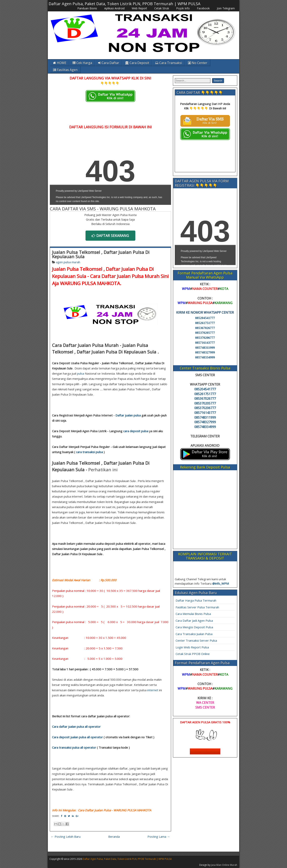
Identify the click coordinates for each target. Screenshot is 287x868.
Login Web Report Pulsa (192, 647)
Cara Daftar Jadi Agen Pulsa (194, 621)
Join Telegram (226, 8)
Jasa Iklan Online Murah (224, 865)
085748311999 (205, 348)
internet (153, 690)
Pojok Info (183, 8)
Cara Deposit (137, 63)
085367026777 (205, 328)
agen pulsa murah (68, 262)
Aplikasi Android (114, 8)
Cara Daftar (109, 63)
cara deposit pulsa (136, 431)
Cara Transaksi (169, 63)
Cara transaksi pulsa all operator (74, 747)
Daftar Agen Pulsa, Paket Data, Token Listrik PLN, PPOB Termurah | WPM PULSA (125, 4)
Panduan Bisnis (87, 8)
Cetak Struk (162, 8)
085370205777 (205, 333)
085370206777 (205, 338)
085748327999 (205, 352)
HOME (60, 63)
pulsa (81, 373)
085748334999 (205, 357)
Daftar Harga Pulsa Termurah (196, 600)
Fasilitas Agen (65, 70)
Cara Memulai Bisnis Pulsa (193, 614)
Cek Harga (82, 63)
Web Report (139, 8)
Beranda (114, 837)
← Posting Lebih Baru (66, 837)
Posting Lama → (159, 837)
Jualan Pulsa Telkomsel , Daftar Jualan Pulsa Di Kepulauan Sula (101, 254)
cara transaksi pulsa (89, 452)
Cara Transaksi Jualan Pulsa (194, 634)
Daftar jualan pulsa (128, 415)
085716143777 (205, 343)
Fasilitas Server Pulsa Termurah (197, 607)
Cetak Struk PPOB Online (193, 654)
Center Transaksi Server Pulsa (196, 640)
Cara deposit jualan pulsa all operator (77, 737)
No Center (198, 63)
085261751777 (205, 323)
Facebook (203, 8)
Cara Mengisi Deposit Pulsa (194, 627)
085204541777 (205, 318)
